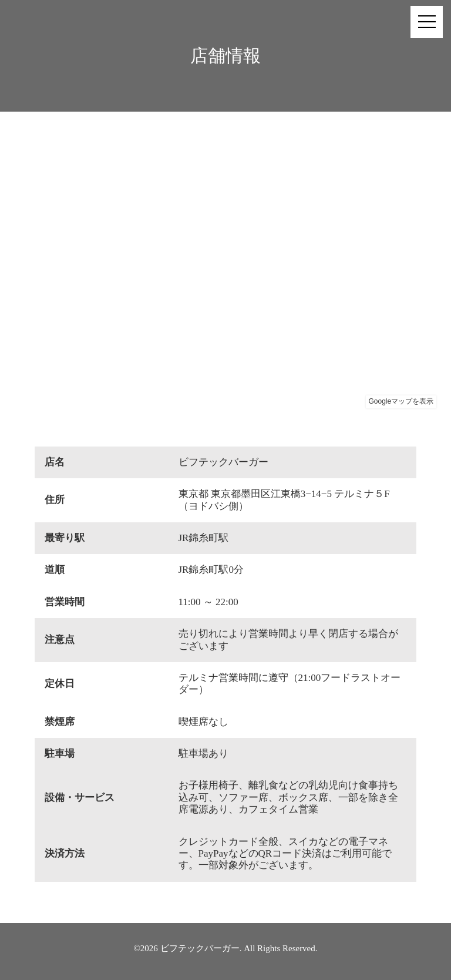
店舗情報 (225, 56)
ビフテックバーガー (200, 948)
